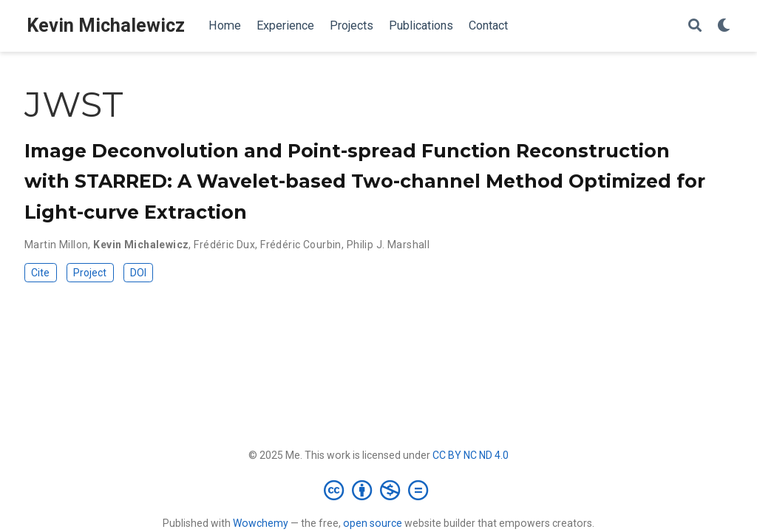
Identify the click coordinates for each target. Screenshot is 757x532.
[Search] (695, 26)
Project (90, 273)
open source (373, 523)
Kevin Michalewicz (106, 25)
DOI (138, 273)
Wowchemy (261, 523)
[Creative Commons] (379, 490)
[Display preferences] (724, 26)
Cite (40, 273)
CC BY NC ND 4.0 (471, 455)
